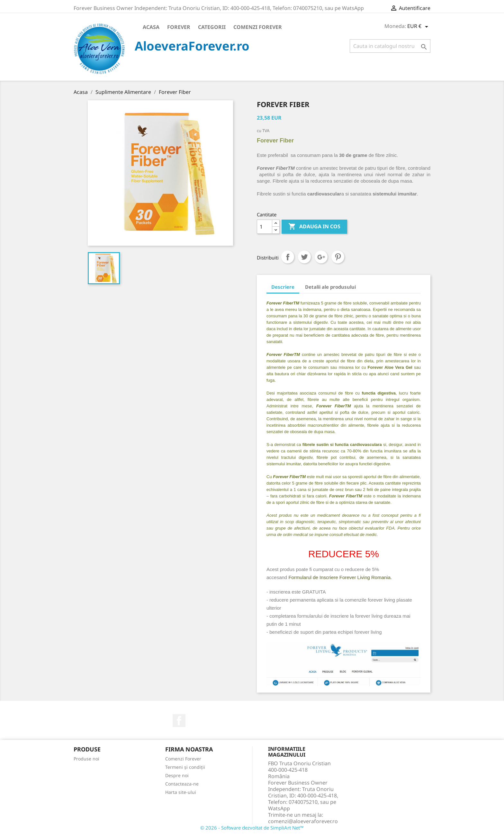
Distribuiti (288, 257)
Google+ (321, 257)
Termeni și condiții (185, 767)
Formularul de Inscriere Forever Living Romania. (340, 577)
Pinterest (338, 257)
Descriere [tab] (283, 287)
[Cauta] (390, 46)
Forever (179, 27)
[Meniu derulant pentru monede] (419, 27)
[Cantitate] (265, 227)
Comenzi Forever (258, 27)
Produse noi (86, 759)
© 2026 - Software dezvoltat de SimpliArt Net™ (252, 828)
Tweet (304, 257)
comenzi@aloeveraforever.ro (303, 821)
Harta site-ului (181, 792)
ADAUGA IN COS (314, 227)
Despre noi (177, 775)
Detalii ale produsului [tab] (330, 287)
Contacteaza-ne (182, 784)
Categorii (212, 27)
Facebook (179, 721)
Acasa (151, 27)
